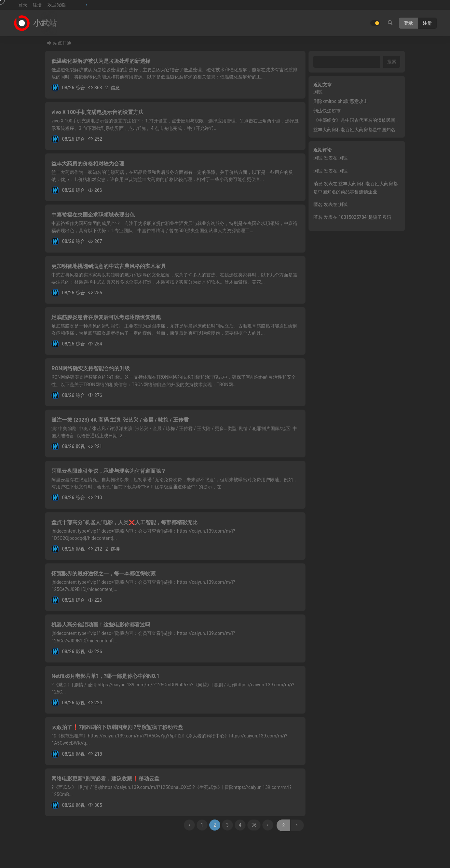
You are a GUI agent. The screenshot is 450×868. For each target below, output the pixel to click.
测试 (318, 92)
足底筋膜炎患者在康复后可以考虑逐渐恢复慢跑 (106, 317)
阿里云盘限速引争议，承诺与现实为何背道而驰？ (109, 471)
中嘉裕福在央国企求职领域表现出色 (93, 215)
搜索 (392, 62)
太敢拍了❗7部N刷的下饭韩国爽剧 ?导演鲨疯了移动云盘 (117, 727)
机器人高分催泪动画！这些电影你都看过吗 (101, 625)
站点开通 (62, 43)
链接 (115, 549)
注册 (37, 5)
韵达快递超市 (327, 111)
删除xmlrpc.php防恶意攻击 (341, 101)
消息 (318, 184)
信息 (115, 88)
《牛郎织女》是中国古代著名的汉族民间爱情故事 (363, 120)
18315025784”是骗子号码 (365, 217)
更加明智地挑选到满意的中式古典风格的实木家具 (109, 266)
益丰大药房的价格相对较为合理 (88, 164)
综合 (80, 88)
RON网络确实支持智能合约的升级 (91, 368)
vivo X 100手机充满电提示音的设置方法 (97, 112)
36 (254, 825)
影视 (80, 446)
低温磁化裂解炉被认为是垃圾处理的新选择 (101, 61)
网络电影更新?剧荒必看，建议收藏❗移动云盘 (105, 779)
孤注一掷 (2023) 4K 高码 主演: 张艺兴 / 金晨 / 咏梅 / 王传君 (120, 420)
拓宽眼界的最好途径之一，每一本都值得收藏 (103, 574)
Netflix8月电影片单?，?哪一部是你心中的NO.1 (105, 676)
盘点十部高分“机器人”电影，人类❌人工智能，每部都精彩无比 (124, 522)
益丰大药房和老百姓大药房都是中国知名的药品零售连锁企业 (375, 130)
